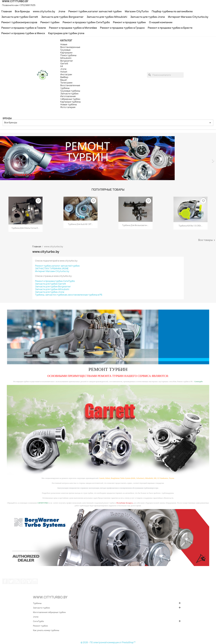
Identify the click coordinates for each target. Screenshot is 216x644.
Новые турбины (69, 104)
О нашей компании (161, 22)
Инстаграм (66, 74)
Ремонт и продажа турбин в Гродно (122, 28)
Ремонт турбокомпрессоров (19, 22)
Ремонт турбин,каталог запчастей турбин (95, 11)
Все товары (207, 240)
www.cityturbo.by (44, 11)
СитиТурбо (38, 621)
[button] (16, 159)
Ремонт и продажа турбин (129, 22)
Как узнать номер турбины (46, 630)
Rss (17, 581)
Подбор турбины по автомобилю (172, 11)
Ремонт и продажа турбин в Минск (23, 33)
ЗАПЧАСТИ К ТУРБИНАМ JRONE (52, 268)
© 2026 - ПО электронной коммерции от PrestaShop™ (108, 642)
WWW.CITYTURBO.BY (50, 597)
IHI (62, 66)
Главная (7, 11)
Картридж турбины (70, 102)
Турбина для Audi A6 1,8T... (80, 224)
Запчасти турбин (69, 94)
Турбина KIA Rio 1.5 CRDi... (191, 226)
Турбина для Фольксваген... (135, 225)
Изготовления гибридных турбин (70, 98)
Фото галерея (68, 107)
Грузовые (65, 50)
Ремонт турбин (50, 22)
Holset (64, 72)
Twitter (11, 581)
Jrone (62, 11)
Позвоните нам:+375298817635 (19, 5)
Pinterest (23, 581)
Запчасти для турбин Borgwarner (62, 17)
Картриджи (66, 53)
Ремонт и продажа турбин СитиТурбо (86, 22)
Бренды (7, 118)
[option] (108, 159)
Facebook (5, 581)
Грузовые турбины (70, 91)
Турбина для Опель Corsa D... (25, 228)
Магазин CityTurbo (137, 11)
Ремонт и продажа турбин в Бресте (170, 28)
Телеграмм (66, 83)
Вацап (64, 80)
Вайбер (64, 77)
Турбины (37, 603)
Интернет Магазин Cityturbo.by (188, 17)
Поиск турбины (68, 55)
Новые (64, 44)
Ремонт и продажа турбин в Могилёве (73, 28)
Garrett (64, 63)
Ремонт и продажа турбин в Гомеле (24, 28)
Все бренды (22, 11)
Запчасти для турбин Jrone (148, 17)
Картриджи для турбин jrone (66, 33)
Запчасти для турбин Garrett (20, 17)
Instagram (35, 581)
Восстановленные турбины (70, 87)
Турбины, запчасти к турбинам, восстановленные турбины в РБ (69, 295)
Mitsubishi (66, 58)
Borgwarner (67, 61)
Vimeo (29, 581)
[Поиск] (165, 75)
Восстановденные (70, 47)
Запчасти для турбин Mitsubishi (107, 17)
